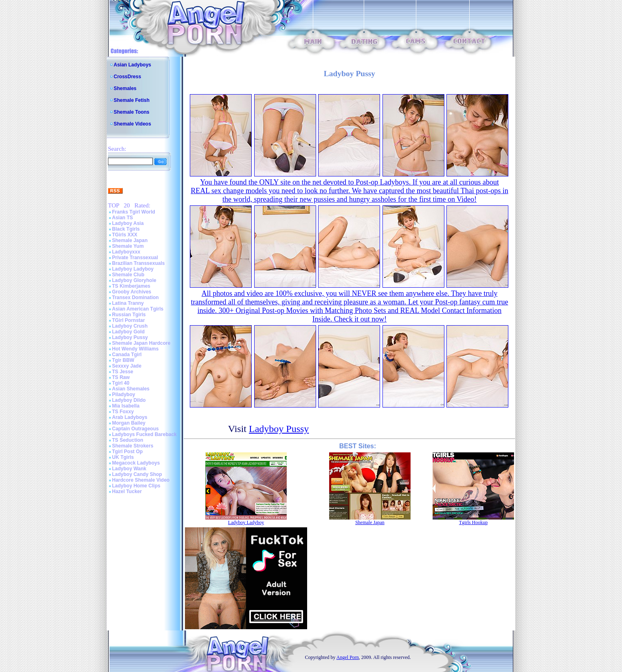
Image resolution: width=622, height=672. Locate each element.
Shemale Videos (132, 124)
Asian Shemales (131, 389)
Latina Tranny (128, 303)
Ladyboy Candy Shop (137, 474)
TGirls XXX (125, 235)
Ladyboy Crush (130, 326)
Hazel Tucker (127, 491)
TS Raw (121, 377)
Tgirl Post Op (127, 452)
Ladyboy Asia (128, 223)
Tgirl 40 (121, 383)
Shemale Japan (130, 240)
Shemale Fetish (132, 100)
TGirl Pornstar (129, 320)
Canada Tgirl (127, 355)
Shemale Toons (132, 112)
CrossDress (127, 77)
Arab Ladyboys (130, 417)
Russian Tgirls (129, 315)
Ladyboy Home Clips (136, 486)
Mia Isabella (126, 406)
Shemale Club (128, 275)
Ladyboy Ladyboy (133, 269)
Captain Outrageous (135, 429)
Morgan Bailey (129, 423)
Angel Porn (348, 657)
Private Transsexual (135, 258)
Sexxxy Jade (127, 366)
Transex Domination (135, 297)
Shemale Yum (128, 246)
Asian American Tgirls (138, 309)
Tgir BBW (123, 360)
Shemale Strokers (133, 446)
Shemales (125, 88)
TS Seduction (128, 440)
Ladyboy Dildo (129, 400)
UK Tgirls (123, 457)
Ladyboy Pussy (130, 337)
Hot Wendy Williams (135, 349)
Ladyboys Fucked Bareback (144, 434)
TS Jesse (123, 372)
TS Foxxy (123, 412)
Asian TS (122, 218)
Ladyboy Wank (129, 469)
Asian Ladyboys (132, 65)
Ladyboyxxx (126, 252)
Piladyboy (124, 394)
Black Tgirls (126, 229)
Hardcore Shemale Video (141, 480)
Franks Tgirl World (134, 212)
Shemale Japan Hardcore (141, 343)
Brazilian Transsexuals (138, 263)
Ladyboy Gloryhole (134, 280)
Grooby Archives (132, 292)
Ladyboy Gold (128, 332)
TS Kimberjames (131, 286)
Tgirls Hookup (473, 522)
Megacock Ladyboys (136, 463)
